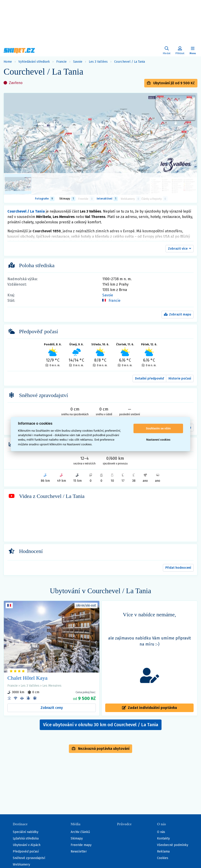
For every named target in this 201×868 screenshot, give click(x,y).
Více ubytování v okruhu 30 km (101, 725)
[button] (180, 249)
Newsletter (79, 851)
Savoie (78, 62)
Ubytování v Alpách (27, 845)
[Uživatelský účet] (167, 51)
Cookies (163, 858)
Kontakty (163, 838)
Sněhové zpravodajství (29, 858)
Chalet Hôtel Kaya (27, 678)
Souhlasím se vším (158, 428)
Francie (61, 62)
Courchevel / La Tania (130, 62)
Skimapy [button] (67, 199)
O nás (161, 832)
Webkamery (21, 865)
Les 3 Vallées (98, 62)
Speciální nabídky (26, 832)
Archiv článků (80, 832)
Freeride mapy (81, 845)
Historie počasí (180, 379)
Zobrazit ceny (52, 708)
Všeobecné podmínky (173, 845)
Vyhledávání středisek (34, 62)
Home (8, 62)
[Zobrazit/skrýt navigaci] (193, 51)
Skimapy (77, 838)
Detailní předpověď (150, 379)
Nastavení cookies (158, 440)
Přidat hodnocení (178, 568)
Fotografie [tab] (45, 199)
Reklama (163, 851)
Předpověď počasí (26, 851)
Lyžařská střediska (26, 838)
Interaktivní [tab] (107, 199)
